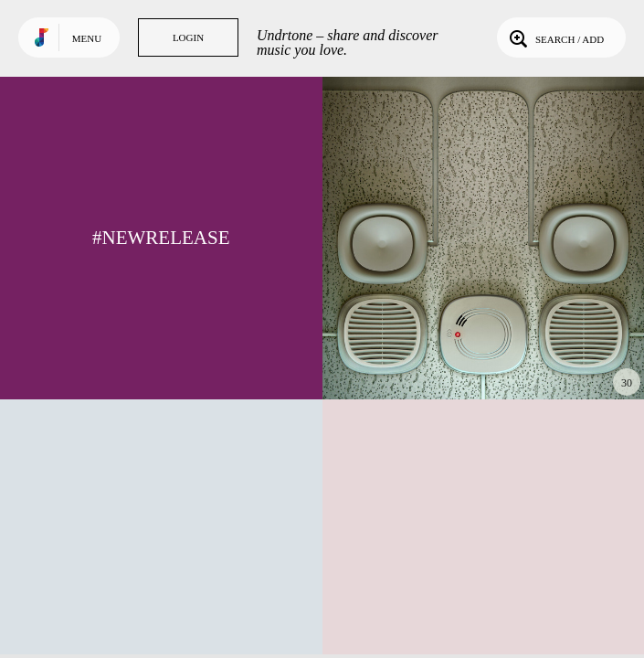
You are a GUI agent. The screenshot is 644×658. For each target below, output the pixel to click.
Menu (87, 38)
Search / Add (555, 37)
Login (188, 37)
